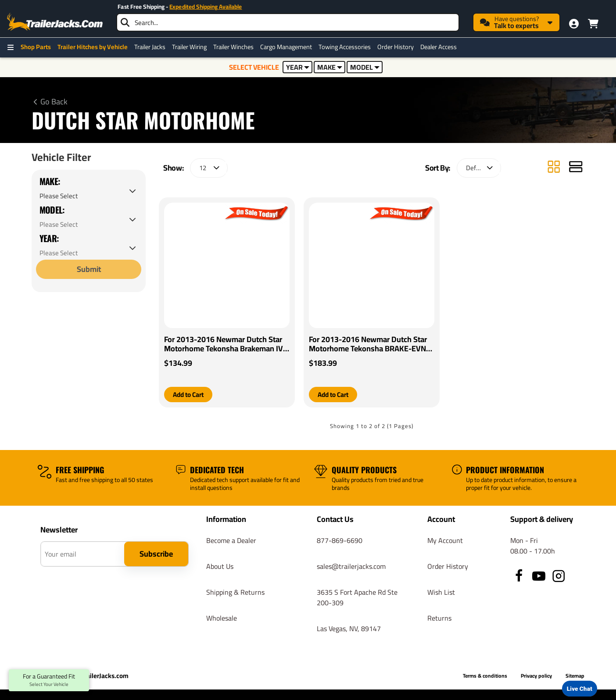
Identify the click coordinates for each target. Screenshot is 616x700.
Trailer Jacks (150, 47)
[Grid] (554, 168)
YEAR (298, 67)
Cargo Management (286, 47)
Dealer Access (439, 47)
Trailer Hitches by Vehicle (93, 47)
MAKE (330, 67)
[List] (576, 168)
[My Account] (574, 24)
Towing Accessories (345, 47)
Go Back (54, 102)
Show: (173, 168)
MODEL (365, 67)
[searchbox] (288, 22)
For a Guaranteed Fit (49, 680)
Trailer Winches (233, 47)
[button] (190, 395)
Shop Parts (36, 47)
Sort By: (438, 168)
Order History (396, 47)
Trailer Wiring (189, 47)
